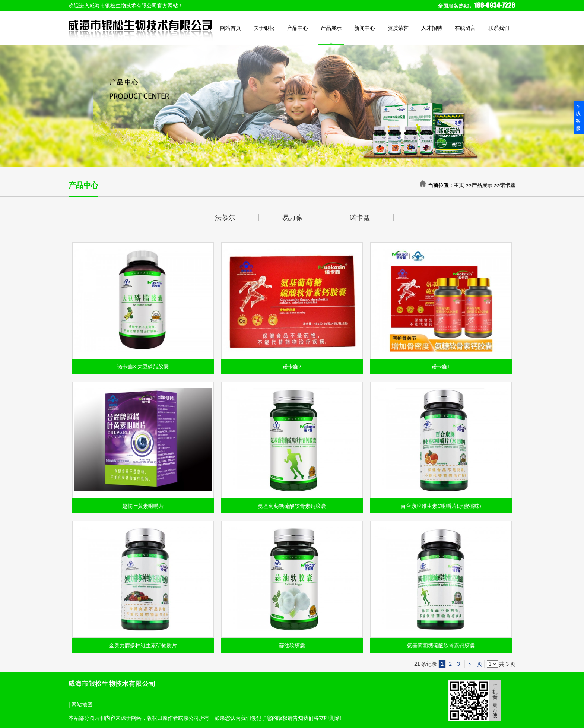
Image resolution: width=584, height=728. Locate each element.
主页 (459, 185)
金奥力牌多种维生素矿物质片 (143, 645)
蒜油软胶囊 (292, 645)
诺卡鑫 (508, 185)
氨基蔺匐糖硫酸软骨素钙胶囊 (441, 645)
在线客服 (578, 117)
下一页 (475, 664)
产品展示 (482, 185)
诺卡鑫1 (441, 367)
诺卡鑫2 (292, 367)
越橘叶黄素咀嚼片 (143, 506)
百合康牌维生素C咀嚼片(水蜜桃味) (441, 506)
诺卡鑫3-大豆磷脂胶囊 (143, 367)
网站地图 (82, 705)
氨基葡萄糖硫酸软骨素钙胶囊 (292, 506)
